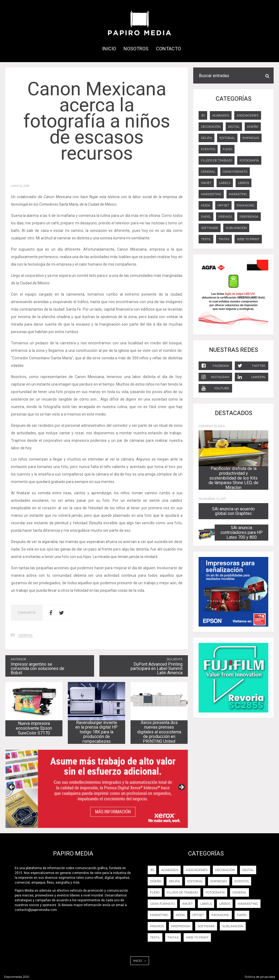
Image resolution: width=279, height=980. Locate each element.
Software (210, 228)
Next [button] (181, 787)
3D (203, 115)
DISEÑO (253, 127)
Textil (206, 239)
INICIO (109, 49)
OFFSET (223, 205)
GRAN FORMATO (235, 172)
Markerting (211, 194)
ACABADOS (221, 115)
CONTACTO (168, 49)
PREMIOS (225, 217)
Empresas (251, 138)
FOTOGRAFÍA (249, 160)
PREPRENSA (249, 217)
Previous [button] (12, 787)
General (26, 635)
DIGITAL (234, 127)
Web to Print (248, 239)
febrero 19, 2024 (212, 426)
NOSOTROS (136, 49)
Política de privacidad (260, 977)
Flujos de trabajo (217, 160)
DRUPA (207, 138)
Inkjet (206, 183)
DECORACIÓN (211, 127)
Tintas (224, 239)
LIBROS (243, 183)
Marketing (238, 194)
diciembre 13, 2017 (212, 499)
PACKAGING (246, 205)
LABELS (225, 183)
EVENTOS (208, 149)
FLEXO (227, 149)
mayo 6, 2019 (20, 186)
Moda (206, 205)
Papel (206, 217)
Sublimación (236, 228)
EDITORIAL (227, 138)
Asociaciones (248, 115)
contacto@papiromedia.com (36, 910)
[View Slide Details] (97, 789)
